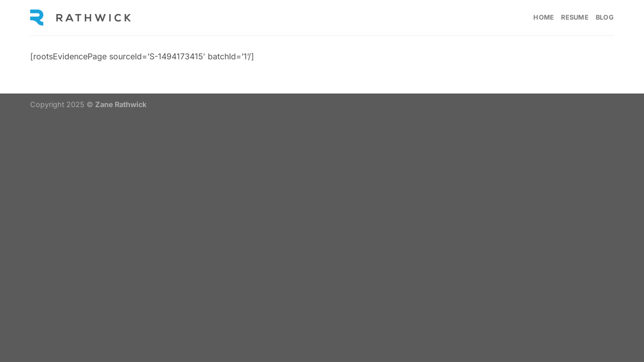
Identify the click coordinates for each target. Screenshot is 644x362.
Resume (575, 17)
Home (544, 17)
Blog (605, 17)
